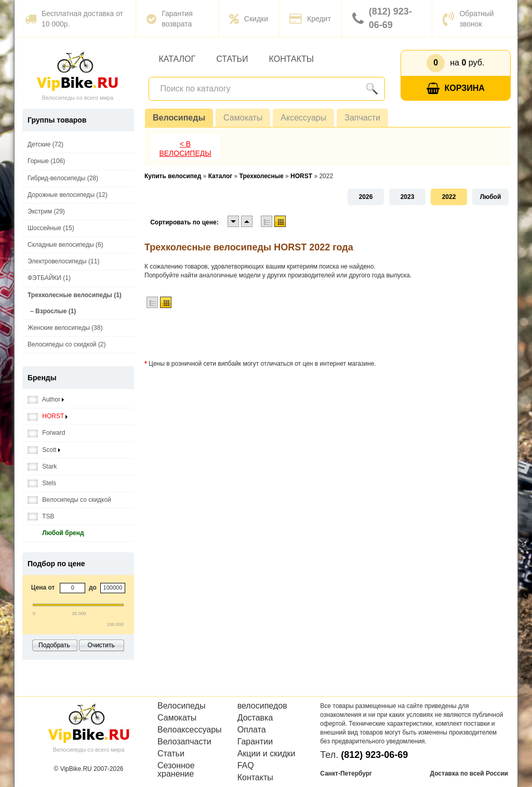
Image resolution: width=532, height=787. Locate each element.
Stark (42, 467)
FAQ (246, 766)
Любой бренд (56, 533)
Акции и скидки (267, 754)
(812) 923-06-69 (382, 18)
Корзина (456, 89)
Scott (44, 450)
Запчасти (362, 118)
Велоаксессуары (190, 730)
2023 (408, 197)
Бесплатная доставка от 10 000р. (74, 19)
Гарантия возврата (170, 19)
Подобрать (54, 645)
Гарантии (255, 742)
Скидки (249, 19)
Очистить (101, 645)
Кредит (310, 19)
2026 (366, 197)
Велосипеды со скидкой (69, 500)
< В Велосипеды (185, 149)
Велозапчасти (184, 742)
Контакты (291, 59)
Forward (46, 433)
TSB (41, 517)
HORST (48, 416)
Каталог (177, 59)
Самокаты (243, 118)
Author (46, 400)
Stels (42, 483)
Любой (491, 197)
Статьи (232, 59)
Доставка (255, 718)
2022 (449, 197)
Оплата (252, 730)
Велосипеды (179, 118)
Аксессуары (303, 118)
